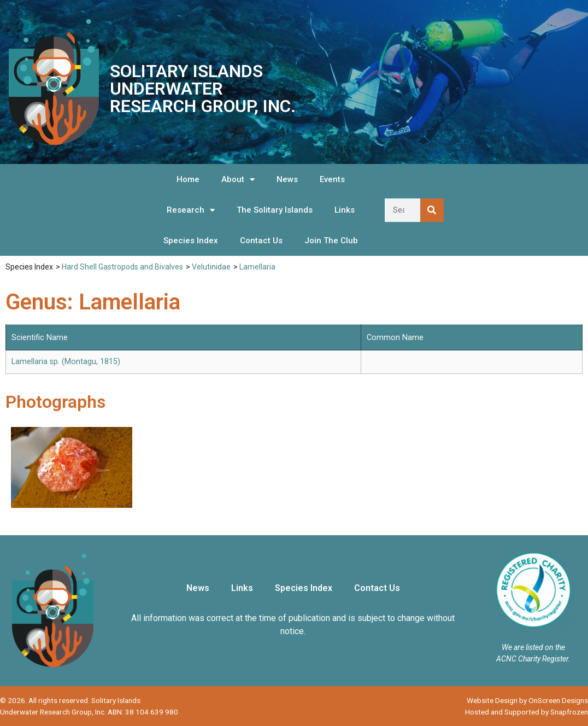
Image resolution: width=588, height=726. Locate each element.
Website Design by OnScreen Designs (527, 700)
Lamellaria (257, 267)
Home (188, 179)
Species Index (191, 241)
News (287, 179)
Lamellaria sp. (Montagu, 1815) (66, 362)
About (238, 180)
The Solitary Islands (275, 210)
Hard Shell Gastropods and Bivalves (122, 267)
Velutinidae (211, 267)
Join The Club (331, 241)
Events (332, 179)
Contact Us (261, 241)
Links (345, 210)
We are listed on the (533, 647)
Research (191, 210)
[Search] (432, 210)
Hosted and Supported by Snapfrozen (527, 712)
